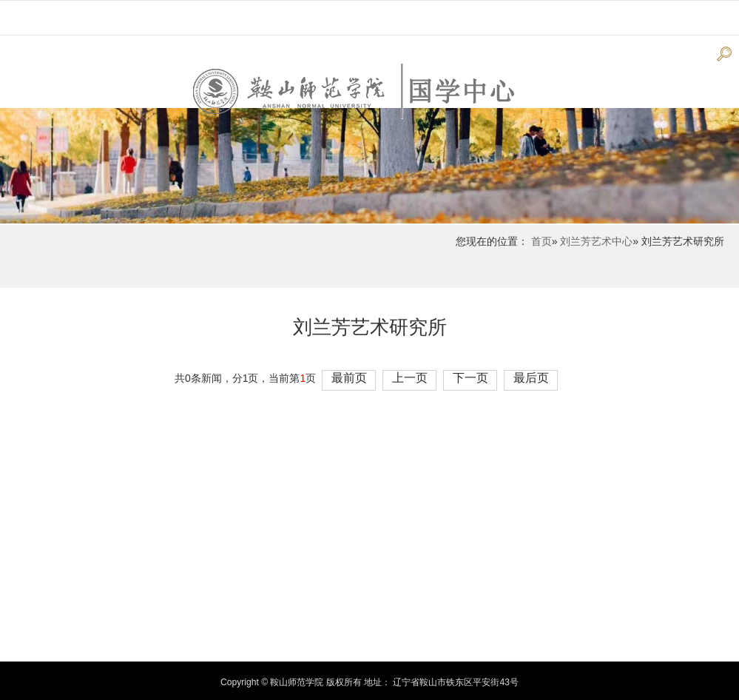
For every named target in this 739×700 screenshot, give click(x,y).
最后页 (531, 378)
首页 (541, 241)
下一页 (470, 378)
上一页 (410, 378)
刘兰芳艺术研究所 (370, 327)
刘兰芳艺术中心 (596, 241)
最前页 (349, 378)
